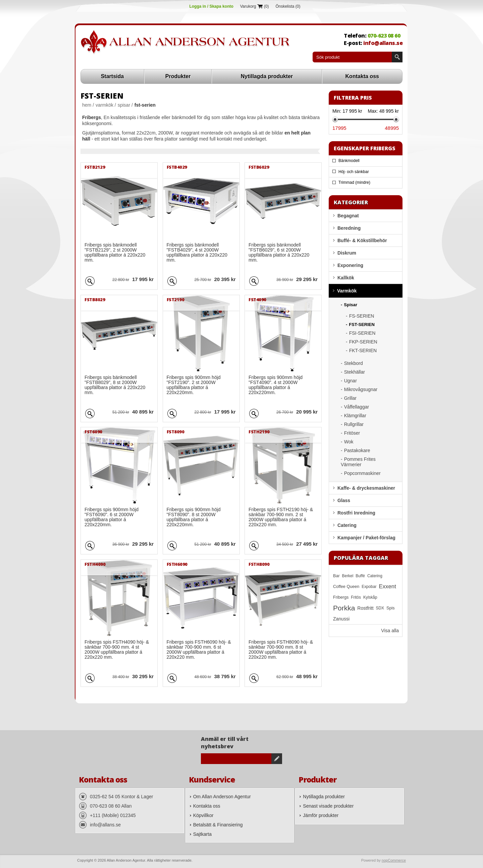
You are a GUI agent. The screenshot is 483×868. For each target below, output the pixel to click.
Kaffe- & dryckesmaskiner (366, 488)
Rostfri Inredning (356, 513)
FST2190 (176, 300)
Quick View (90, 280)
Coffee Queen (346, 587)
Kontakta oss (362, 76)
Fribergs (341, 597)
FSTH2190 (259, 432)
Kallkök (346, 278)
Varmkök (104, 105)
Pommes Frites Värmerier (358, 462)
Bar (336, 576)
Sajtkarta (202, 834)
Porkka (344, 608)
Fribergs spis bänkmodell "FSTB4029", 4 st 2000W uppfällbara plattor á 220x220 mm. (197, 253)
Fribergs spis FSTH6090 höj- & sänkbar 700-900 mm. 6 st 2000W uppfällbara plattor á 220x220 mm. (199, 650)
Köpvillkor (203, 815)
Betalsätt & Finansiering (218, 825)
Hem (87, 105)
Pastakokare (357, 450)
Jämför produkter (321, 815)
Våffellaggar (357, 407)
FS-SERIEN (362, 316)
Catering (347, 525)
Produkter (178, 76)
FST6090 (93, 432)
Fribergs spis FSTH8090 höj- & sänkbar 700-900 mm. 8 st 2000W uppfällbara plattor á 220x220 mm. (281, 650)
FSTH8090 (259, 564)
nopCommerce (394, 860)
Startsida (112, 76)
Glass (344, 500)
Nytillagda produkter (267, 76)
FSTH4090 (95, 564)
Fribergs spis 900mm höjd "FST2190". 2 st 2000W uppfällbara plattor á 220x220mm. (194, 385)
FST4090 (257, 300)
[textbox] (352, 57)
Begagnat (348, 216)
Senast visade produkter (328, 806)
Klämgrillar (355, 416)
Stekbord (354, 363)
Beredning (349, 228)
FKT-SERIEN (363, 350)
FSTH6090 (177, 564)
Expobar (369, 587)
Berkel (348, 576)
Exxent (388, 586)
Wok (349, 442)
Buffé (360, 576)
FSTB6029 (259, 167)
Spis (391, 608)
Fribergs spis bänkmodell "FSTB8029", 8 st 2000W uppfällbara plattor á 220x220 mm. (115, 385)
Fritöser (352, 433)
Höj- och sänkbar (354, 172)
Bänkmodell (349, 161)
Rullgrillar (354, 424)
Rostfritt (365, 608)
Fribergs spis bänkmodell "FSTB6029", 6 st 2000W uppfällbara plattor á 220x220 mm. (279, 253)
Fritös (356, 597)
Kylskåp (370, 597)
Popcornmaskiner (362, 473)
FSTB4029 (177, 167)
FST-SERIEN (362, 324)
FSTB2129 (95, 167)
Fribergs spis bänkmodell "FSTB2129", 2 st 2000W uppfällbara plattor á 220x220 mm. (115, 253)
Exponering (350, 265)
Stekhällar (355, 372)
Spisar (124, 105)
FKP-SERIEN (363, 342)
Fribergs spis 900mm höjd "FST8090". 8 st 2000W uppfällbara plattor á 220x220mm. (194, 517)
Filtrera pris (353, 98)
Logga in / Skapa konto (211, 6)
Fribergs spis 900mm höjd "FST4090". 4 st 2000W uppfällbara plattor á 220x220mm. (276, 385)
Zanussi (341, 619)
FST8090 (176, 432)
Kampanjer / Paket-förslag (366, 538)
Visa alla (390, 631)
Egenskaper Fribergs (365, 148)
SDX (380, 608)
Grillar (350, 398)
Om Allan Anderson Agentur (222, 797)
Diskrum (347, 253)
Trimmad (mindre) (354, 182)
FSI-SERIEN (362, 333)
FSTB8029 (95, 300)
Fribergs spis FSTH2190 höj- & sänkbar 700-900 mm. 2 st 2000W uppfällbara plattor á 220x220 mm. (281, 517)
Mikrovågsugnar (361, 389)
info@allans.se (383, 43)
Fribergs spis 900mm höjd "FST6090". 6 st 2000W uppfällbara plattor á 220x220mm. (112, 517)
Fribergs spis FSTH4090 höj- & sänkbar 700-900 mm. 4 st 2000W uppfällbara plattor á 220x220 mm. (117, 650)
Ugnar (351, 381)
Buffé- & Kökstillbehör (362, 240)
